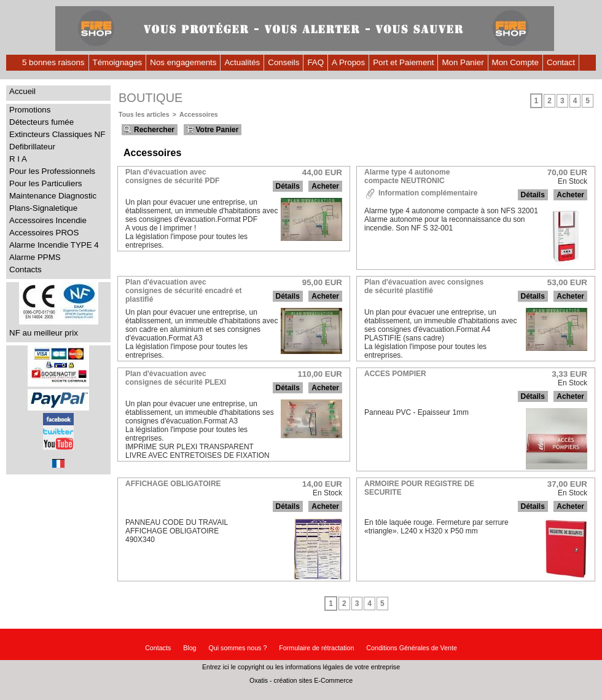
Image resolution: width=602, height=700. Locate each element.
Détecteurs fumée (41, 122)
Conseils (283, 62)
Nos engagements (183, 62)
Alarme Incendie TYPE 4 (54, 245)
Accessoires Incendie (48, 220)
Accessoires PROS (44, 233)
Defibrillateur (32, 147)
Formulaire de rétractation (316, 648)
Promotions (30, 110)
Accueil (22, 91)
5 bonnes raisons (53, 62)
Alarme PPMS (35, 257)
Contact (561, 62)
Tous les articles (144, 114)
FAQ (315, 62)
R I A (18, 159)
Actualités (242, 62)
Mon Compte (515, 62)
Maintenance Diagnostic (53, 196)
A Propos (348, 62)
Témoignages (118, 62)
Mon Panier (463, 62)
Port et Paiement (403, 62)
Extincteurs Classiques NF (57, 134)
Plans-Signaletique (43, 208)
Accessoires (199, 114)
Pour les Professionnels (52, 171)
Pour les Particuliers (46, 183)
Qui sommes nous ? (238, 648)
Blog (190, 648)
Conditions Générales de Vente (412, 648)
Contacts (25, 269)
